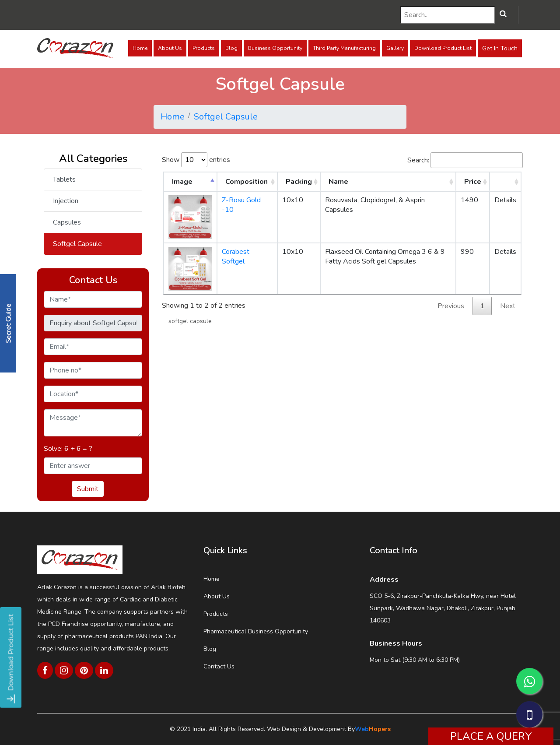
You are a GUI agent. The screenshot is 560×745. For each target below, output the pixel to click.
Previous (451, 306)
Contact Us (219, 666)
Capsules (67, 222)
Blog (231, 48)
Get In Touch (500, 48)
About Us (170, 48)
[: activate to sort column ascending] (505, 182)
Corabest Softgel (236, 257)
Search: (465, 160)
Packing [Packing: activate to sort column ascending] (299, 182)
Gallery (395, 48)
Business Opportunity (275, 48)
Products (204, 48)
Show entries (196, 160)
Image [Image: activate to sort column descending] (182, 182)
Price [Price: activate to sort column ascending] (473, 182)
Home (140, 48)
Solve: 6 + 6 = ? (68, 449)
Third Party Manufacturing (344, 48)
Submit (88, 489)
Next (508, 306)
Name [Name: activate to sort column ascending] (338, 182)
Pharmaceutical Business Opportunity (256, 631)
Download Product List (443, 48)
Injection (66, 201)
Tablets (64, 179)
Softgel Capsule (226, 117)
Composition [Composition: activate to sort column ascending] (247, 182)
